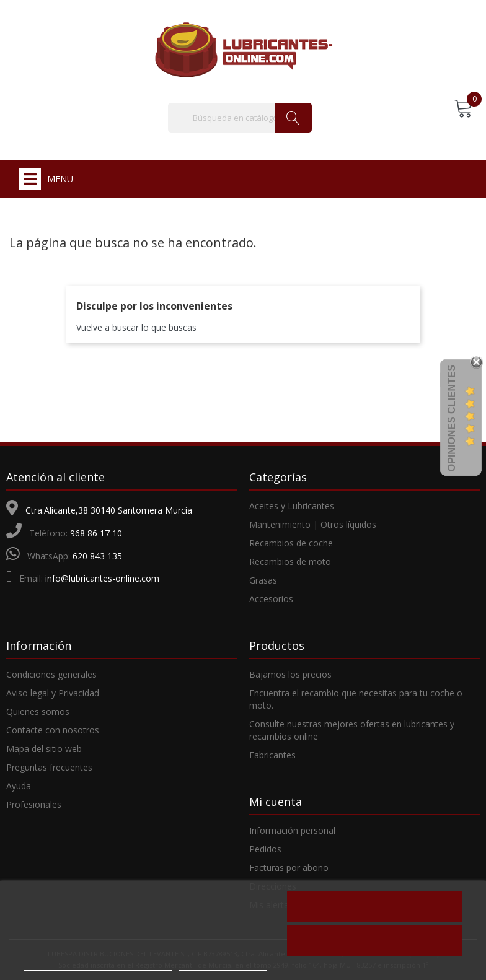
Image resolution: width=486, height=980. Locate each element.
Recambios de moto (290, 562)
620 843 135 (97, 556)
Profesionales (34, 804)
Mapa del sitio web (44, 749)
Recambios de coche (291, 543)
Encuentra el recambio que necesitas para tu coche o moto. (356, 699)
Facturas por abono (289, 868)
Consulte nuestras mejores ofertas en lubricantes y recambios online (352, 730)
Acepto (374, 940)
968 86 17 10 (96, 533)
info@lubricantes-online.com (102, 578)
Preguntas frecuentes (49, 767)
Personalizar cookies (223, 964)
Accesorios (271, 599)
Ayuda (19, 786)
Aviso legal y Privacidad (53, 693)
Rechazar (374, 906)
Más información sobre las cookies (98, 964)
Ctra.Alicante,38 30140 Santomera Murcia (109, 510)
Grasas (263, 580)
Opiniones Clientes (452, 418)
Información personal (292, 830)
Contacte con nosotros (53, 730)
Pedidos (265, 849)
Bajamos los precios (290, 674)
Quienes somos (38, 711)
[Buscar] (240, 118)
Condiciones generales (51, 674)
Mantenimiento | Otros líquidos (313, 524)
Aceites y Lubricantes (292, 506)
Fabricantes (272, 755)
